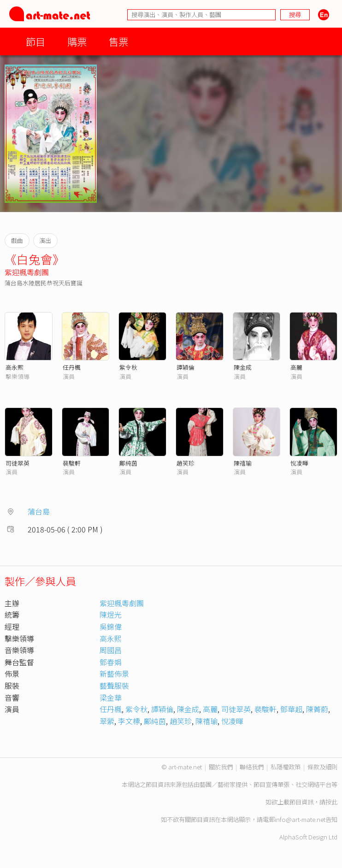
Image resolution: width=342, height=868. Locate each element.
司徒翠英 (18, 463)
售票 (118, 41)
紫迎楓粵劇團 (27, 272)
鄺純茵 (128, 463)
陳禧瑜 (243, 463)
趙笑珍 (186, 463)
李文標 (129, 721)
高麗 (296, 367)
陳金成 (243, 367)
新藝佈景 (114, 673)
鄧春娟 (111, 662)
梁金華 (111, 697)
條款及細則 (322, 767)
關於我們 (221, 767)
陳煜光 (111, 614)
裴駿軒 (72, 463)
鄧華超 (291, 709)
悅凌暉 (299, 463)
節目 (35, 41)
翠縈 (107, 721)
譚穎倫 (186, 367)
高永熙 (15, 367)
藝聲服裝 (114, 685)
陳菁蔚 (317, 709)
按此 (331, 802)
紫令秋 (128, 367)
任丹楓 (72, 367)
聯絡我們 (252, 767)
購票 (77, 41)
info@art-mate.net (300, 819)
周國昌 (111, 650)
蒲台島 (39, 511)
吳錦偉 (111, 626)
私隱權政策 (286, 767)
